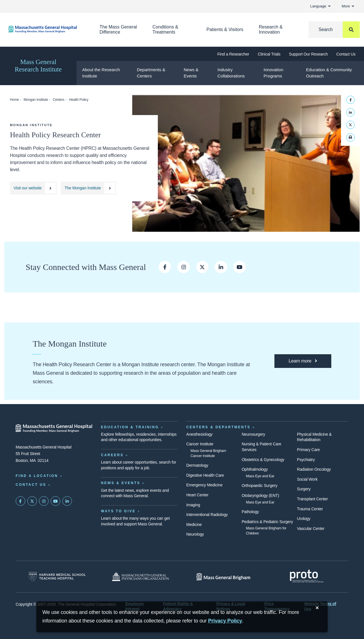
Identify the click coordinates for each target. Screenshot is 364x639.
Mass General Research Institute (38, 66)
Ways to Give (118, 511)
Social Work (307, 479)
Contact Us (346, 54)
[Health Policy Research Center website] (33, 188)
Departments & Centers (151, 73)
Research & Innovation (271, 29)
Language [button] (320, 6)
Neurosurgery (254, 434)
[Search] (334, 30)
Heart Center (197, 495)
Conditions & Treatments (165, 29)
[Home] (45, 29)
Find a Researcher (233, 54)
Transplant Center (312, 499)
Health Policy (79, 100)
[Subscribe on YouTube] (55, 501)
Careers (112, 455)
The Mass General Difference (118, 29)
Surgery (304, 489)
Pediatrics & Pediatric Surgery (267, 522)
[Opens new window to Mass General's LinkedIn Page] (221, 267)
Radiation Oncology (314, 469)
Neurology (195, 534)
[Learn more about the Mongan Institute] (303, 361)
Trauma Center (310, 509)
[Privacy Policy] (225, 621)
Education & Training (130, 427)
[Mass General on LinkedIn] (67, 501)
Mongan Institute (36, 100)
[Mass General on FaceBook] (20, 501)
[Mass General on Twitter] (32, 501)
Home (14, 100)
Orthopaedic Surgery (260, 486)
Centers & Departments (218, 427)
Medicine (194, 525)
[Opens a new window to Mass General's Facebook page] (165, 267)
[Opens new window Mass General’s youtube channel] (240, 267)
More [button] (348, 6)
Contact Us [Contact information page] (31, 485)
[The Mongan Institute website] (88, 188)
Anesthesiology (199, 434)
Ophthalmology (255, 469)
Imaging (193, 505)
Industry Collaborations (231, 73)
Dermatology (197, 465)
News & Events (191, 73)
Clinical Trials (269, 54)
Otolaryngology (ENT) (260, 495)
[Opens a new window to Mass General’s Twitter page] (202, 267)
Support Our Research (308, 54)
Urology (304, 519)
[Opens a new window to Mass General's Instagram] (184, 267)
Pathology (250, 512)
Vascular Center (311, 529)
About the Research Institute (101, 73)
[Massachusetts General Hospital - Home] (54, 428)
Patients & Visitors (225, 29)
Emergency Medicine (204, 485)
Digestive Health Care (205, 475)
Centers (58, 100)
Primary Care (308, 450)
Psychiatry (306, 460)
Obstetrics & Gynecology (263, 460)
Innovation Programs (273, 73)
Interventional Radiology (207, 515)
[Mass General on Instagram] (44, 501)
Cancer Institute (200, 444)
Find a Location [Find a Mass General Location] (37, 476)
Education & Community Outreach (329, 73)
